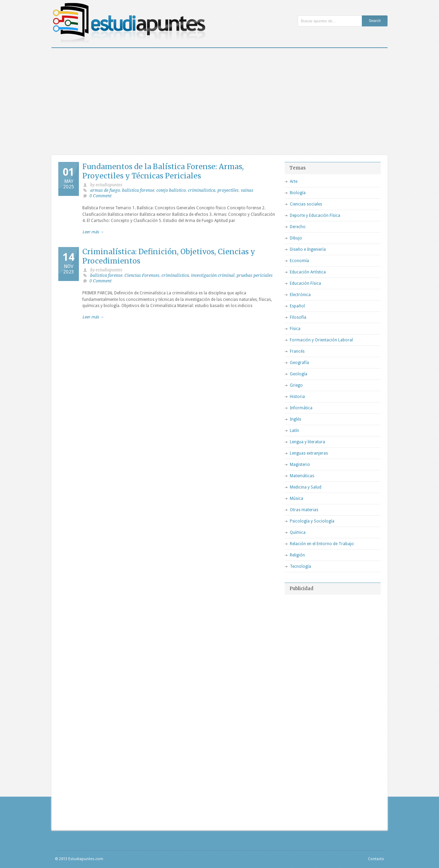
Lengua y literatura (307, 442)
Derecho (298, 227)
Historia (297, 397)
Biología (298, 193)
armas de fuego (105, 190)
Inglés (295, 419)
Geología (299, 374)
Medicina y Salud (306, 487)
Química (298, 532)
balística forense (138, 190)
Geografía (299, 363)
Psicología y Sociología (312, 521)
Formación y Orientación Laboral (321, 340)
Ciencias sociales (306, 204)
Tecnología (300, 566)
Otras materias (304, 510)
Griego (296, 385)
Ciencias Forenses (142, 275)
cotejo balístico (171, 190)
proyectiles (228, 190)
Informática (301, 408)
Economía (299, 261)
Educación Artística (308, 272)
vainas (247, 190)
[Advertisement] (219, 99)
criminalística (202, 190)
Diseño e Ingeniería (308, 249)
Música (296, 498)
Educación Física (305, 283)
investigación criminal (213, 275)
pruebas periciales (255, 275)
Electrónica (300, 295)
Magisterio (300, 465)
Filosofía (298, 317)
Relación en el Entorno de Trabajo (322, 544)
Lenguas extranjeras (309, 453)
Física (295, 329)
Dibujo (296, 238)
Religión (297, 555)
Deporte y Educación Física (315, 215)
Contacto (376, 859)
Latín (294, 431)
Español (297, 306)
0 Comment (100, 196)
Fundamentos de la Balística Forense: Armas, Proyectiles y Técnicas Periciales (163, 171)
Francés (297, 351)
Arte (294, 181)
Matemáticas (302, 476)
